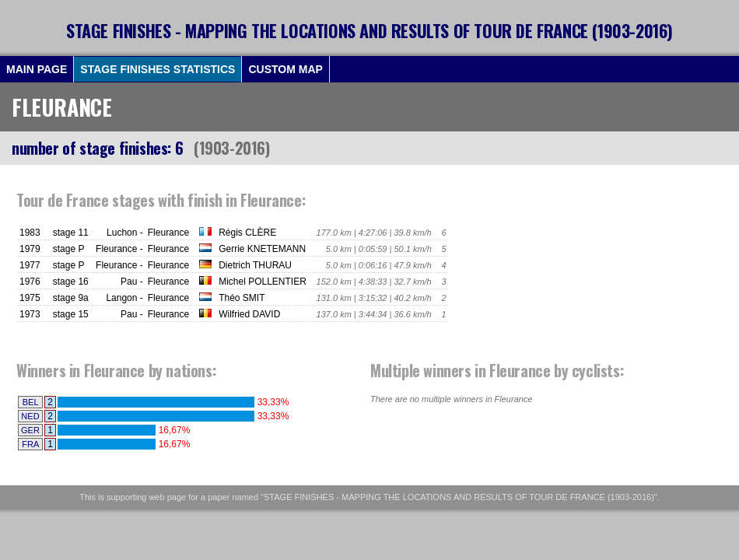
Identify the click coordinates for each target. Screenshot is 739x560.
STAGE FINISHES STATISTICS (158, 69)
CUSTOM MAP (285, 69)
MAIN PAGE (37, 69)
